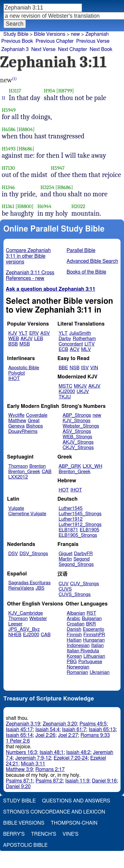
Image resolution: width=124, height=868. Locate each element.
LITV (90, 344)
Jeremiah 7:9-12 (33, 758)
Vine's (70, 834)
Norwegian (78, 667)
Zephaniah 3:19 (23, 724)
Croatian (76, 624)
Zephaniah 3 (15, 49)
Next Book (101, 49)
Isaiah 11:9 (77, 781)
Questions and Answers (76, 801)
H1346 (9, 187)
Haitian (74, 640)
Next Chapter (73, 49)
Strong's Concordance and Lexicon (54, 812)
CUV (64, 584)
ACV (75, 349)
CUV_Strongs (84, 584)
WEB (14, 339)
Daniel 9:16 (104, 781)
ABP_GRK (70, 466)
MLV (86, 349)
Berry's (14, 834)
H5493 (9, 149)
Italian (97, 646)
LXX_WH (92, 466)
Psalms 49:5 (93, 724)
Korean (74, 656)
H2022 (78, 206)
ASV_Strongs (77, 431)
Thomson (18, 466)
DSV (13, 554)
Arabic (74, 619)
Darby (65, 339)
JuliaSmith (80, 333)
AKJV (27, 339)
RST (92, 613)
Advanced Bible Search (92, 261)
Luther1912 (71, 519)
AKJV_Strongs (78, 442)
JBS (40, 588)
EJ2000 (31, 635)
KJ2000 (67, 392)
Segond (82, 559)
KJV (13, 333)
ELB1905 (90, 530)
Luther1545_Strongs (80, 514)
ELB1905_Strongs (78, 535)
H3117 (15, 91)
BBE (63, 368)
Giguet (66, 554)
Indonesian (78, 646)
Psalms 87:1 (20, 781)
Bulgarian (92, 619)
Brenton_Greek (24, 472)
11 (4, 98)
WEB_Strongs (77, 437)
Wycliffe (16, 415)
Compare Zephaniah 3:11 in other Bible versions (28, 256)
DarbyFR (84, 554)
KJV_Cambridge (26, 613)
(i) (14, 79)
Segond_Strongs (76, 564)
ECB (63, 349)
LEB (38, 339)
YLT (23, 333)
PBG (72, 662)
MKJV (80, 386)
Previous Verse (93, 41)
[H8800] (24, 206)
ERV (34, 333)
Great (34, 421)
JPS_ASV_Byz (24, 629)
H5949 (9, 110)
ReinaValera (21, 588)
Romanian (77, 672)
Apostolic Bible (25, 845)
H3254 (47, 187)
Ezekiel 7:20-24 (71, 758)
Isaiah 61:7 (74, 730)
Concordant (71, 344)
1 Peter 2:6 (18, 741)
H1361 (8, 206)
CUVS (65, 589)
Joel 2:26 (45, 735)
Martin (65, 559)
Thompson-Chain (74, 823)
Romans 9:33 (95, 735)
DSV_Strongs (34, 554)
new (97, 415)
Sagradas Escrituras (29, 583)
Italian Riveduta (83, 651)
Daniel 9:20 (18, 787)
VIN (94, 368)
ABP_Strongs (77, 415)
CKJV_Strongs (78, 448)
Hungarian (94, 640)
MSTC (65, 386)
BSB (13, 344)
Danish (74, 629)
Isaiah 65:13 (102, 730)
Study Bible (16, 34)
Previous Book (17, 41)
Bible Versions (50, 34)
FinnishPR (94, 635)
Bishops (35, 426)
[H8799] (65, 91)
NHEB (15, 635)
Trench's (44, 834)
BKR (91, 624)
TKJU (65, 397)
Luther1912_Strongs (80, 525)
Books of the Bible (86, 272)
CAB (47, 472)
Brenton (38, 466)
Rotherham (84, 339)
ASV (45, 333)
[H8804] (26, 129)
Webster (38, 619)
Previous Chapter (55, 41)
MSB (24, 344)
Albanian (76, 613)
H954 (50, 91)
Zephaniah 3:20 (60, 724)
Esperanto (94, 629)
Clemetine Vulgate (27, 514)
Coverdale (37, 415)
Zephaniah (97, 34)
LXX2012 (18, 477)
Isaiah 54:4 (47, 730)
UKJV (83, 392)
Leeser (15, 624)
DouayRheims (23, 431)
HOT (64, 490)
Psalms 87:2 (49, 781)
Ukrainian (100, 672)
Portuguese (90, 662)
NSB (75, 368)
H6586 (9, 129)
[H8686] (26, 149)
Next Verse (43, 49)
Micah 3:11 (33, 764)
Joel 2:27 (68, 735)
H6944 (44, 206)
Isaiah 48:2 (78, 752)
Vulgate (16, 508)
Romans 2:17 (50, 770)
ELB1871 (68, 530)
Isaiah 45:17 (19, 730)
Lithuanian (94, 656)
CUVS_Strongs (75, 595)
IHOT (14, 379)
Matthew (17, 421)
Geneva (16, 426)
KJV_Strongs (76, 421)
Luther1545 (71, 508)
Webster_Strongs (81, 426)
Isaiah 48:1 (52, 752)
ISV (85, 368)
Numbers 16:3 (22, 752)
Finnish (74, 635)
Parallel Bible (81, 250)
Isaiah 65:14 (19, 735)
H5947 (58, 168)
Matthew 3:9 (20, 770)
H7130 (9, 168)
